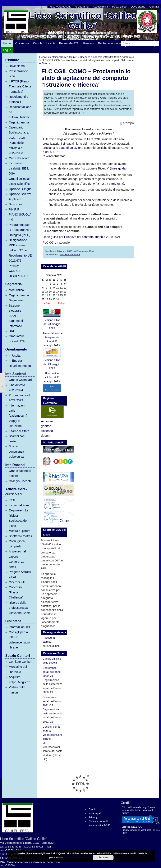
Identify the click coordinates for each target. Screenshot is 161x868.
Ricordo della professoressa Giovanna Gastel (20, 608)
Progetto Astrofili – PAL (20, 574)
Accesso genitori (47, 424)
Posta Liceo (119, 7)
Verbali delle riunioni (17, 690)
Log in (7, 50)
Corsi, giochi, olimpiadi (17, 544)
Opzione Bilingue (20, 189)
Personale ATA (69, 43)
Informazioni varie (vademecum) (18, 411)
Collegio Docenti (20, 481)
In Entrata (15, 361)
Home (7, 43)
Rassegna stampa (49, 640)
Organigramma (19, 122)
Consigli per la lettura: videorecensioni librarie (19, 640)
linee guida (118, 168)
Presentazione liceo (18, 74)
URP (12, 331)
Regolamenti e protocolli (19, 99)
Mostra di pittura (20, 531)
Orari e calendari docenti (20, 473)
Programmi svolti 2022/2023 (20, 398)
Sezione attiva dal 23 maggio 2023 (52, 319)
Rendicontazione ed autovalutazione (20, 112)
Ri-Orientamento (20, 366)
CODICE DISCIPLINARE (19, 273)
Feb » (61, 303)
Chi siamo (22, 43)
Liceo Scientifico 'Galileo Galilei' (82, 21)
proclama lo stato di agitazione (63, 148)
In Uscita (15, 356)
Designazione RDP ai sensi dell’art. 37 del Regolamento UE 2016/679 (20, 250)
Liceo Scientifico (20, 184)
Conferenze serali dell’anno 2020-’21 (52, 672)
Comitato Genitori (20, 662)
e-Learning (82, 7)
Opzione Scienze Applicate (20, 196)
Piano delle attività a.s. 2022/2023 (16, 148)
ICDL (12, 500)
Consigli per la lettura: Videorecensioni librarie (52, 733)
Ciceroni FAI (17, 582)
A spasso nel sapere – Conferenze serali (17, 559)
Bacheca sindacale (111, 43)
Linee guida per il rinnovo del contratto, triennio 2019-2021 (82, 237)
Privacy (14, 266)
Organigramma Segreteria (19, 298)
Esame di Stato (19, 431)
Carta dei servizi (20, 158)
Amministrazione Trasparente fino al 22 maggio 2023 (53, 339)
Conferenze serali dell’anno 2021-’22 (52, 701)
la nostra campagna (110, 184)
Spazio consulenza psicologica (16, 451)
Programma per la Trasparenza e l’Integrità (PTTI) (20, 230)
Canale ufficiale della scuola (52, 661)
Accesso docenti (47, 433)
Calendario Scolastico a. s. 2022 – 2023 (19, 133)
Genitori (88, 43)
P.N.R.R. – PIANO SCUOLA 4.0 (20, 215)
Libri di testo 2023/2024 (17, 388)
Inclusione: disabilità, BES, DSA (19, 168)
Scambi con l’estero (17, 439)
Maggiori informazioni (76, 858)
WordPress (146, 830)
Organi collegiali (19, 179)
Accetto (103, 858)
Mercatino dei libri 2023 (18, 669)
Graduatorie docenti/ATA (17, 339)
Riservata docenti (61, 7)
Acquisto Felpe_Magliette (19, 679)
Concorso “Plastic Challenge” (16, 592)
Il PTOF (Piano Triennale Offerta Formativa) (20, 87)
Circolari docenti (44, 43)
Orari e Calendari (20, 380)
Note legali (95, 813)
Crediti (93, 809)
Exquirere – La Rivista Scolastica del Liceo (19, 518)
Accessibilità (100, 7)
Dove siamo (138, 7)
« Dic (47, 303)
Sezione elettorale (15, 308)
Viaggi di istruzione (15, 423)
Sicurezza (15, 204)
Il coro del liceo (19, 505)
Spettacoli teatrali (20, 536)
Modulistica (16, 290)
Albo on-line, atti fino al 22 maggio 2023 (52, 377)
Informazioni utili (20, 627)
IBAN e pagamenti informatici (16, 321)
